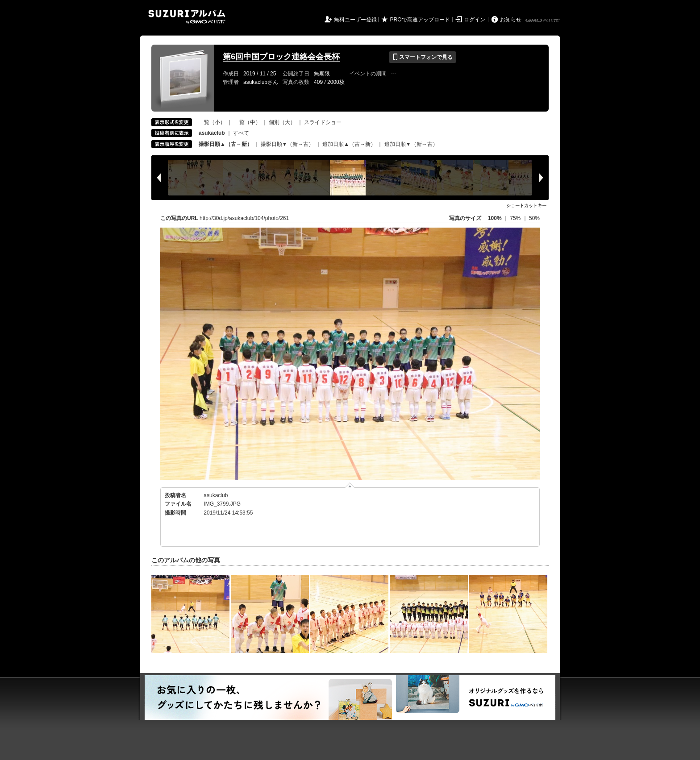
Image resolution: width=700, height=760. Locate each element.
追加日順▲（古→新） (349, 144)
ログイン (475, 20)
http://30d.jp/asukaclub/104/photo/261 (244, 218)
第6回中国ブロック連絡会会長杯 (281, 57)
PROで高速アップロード (420, 20)
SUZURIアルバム (187, 17)
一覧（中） (247, 122)
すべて (241, 133)
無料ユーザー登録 (355, 20)
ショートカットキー (526, 206)
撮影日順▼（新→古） (287, 144)
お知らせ (511, 20)
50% (534, 218)
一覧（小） (212, 122)
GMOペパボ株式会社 (543, 21)
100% (495, 218)
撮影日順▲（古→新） (225, 144)
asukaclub (216, 495)
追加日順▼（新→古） (411, 144)
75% (516, 218)
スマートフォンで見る (423, 57)
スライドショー (323, 122)
